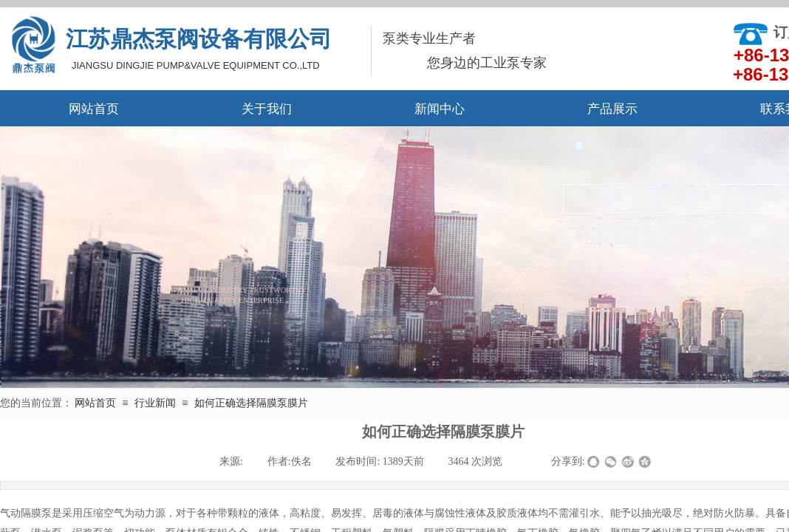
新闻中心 (440, 109)
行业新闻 (155, 403)
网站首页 (94, 109)
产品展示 (612, 109)
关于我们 (267, 109)
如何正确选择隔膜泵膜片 (251, 403)
